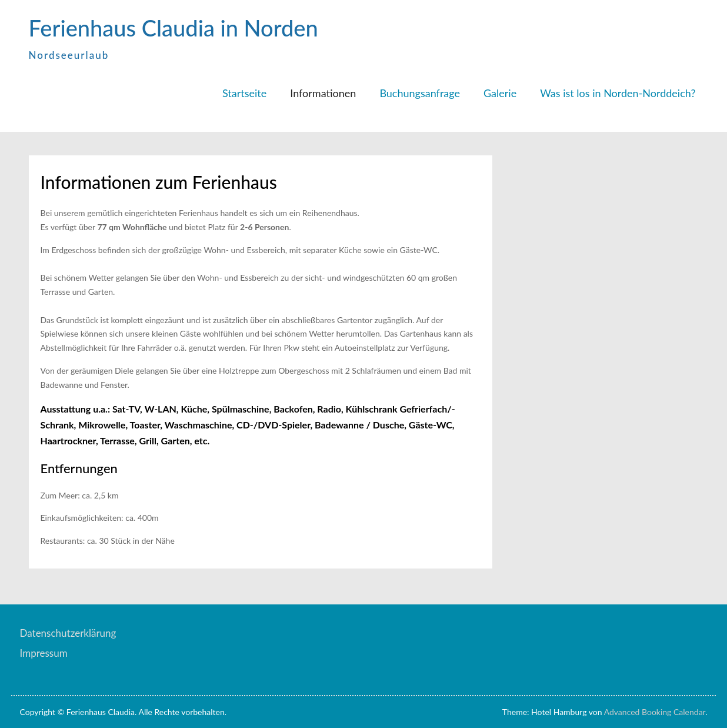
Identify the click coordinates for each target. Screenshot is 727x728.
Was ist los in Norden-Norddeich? (618, 93)
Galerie (500, 93)
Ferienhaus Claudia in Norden (174, 28)
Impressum (44, 653)
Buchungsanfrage (420, 93)
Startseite (244, 93)
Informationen (323, 93)
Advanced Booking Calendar (655, 712)
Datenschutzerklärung (68, 633)
